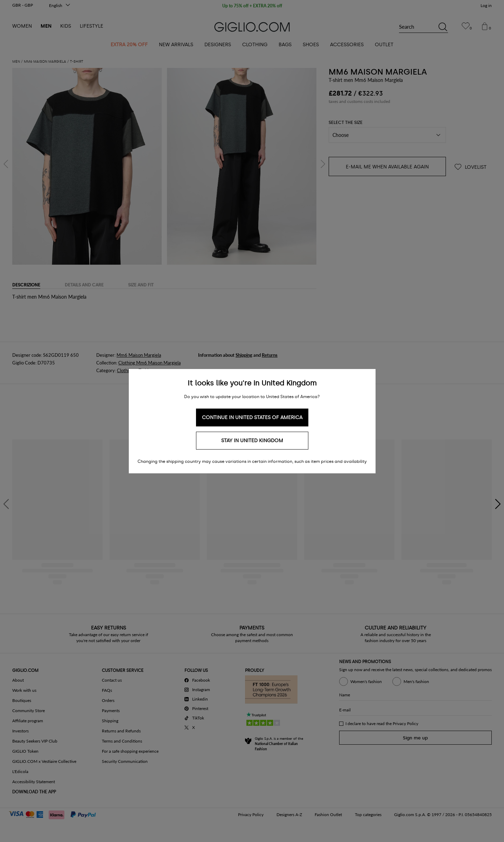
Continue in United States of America (252, 417)
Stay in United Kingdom (252, 441)
